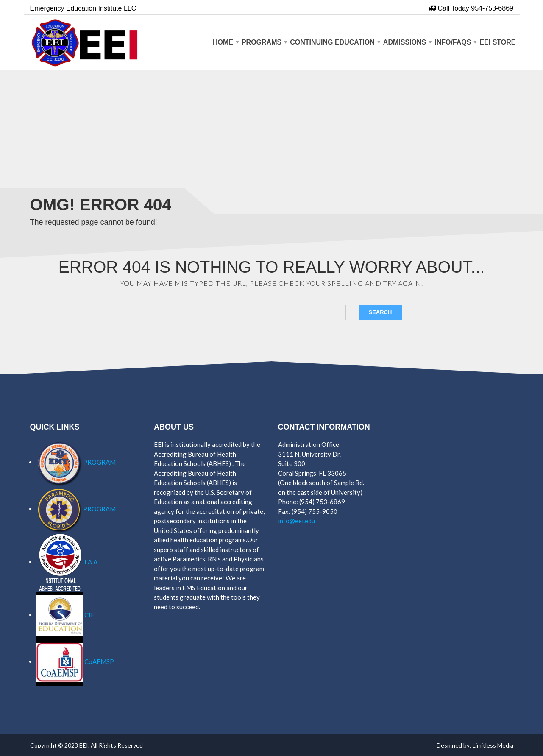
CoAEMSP (75, 661)
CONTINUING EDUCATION (332, 42)
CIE (65, 615)
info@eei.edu (297, 521)
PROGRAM (76, 462)
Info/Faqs (453, 42)
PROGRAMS (262, 42)
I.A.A (67, 562)
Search (380, 312)
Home (223, 42)
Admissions (405, 42)
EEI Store (497, 42)
